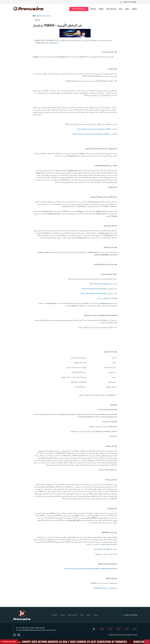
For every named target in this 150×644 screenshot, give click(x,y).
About (127, 9)
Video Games (47, 16)
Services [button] (93, 9)
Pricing (101, 9)
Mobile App (38, 16)
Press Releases (111, 9)
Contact (135, 9)
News (121, 9)
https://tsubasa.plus (51, 43)
